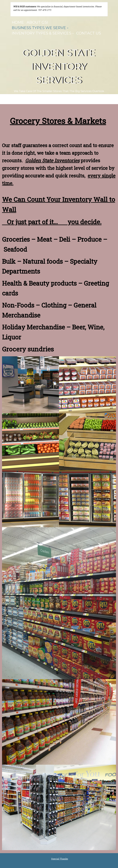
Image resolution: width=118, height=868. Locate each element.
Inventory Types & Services (43, 33)
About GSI (37, 22)
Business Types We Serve (40, 28)
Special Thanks (60, 859)
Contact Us (89, 33)
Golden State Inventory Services (59, 66)
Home (18, 22)
